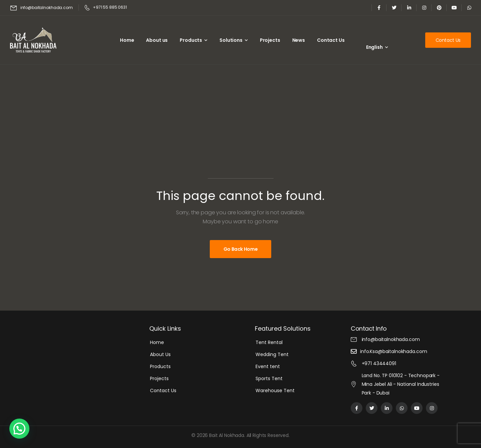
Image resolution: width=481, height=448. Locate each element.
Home (127, 40)
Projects (270, 40)
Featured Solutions (283, 328)
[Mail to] (42, 8)
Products (191, 40)
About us (157, 40)
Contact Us (331, 40)
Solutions (231, 40)
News (299, 40)
